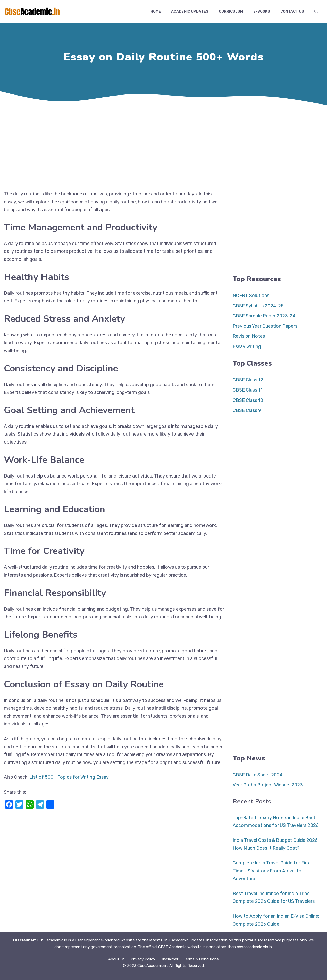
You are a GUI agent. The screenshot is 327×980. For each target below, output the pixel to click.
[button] (316, 12)
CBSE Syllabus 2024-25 (258, 306)
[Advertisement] (164, 146)
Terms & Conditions (201, 959)
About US (117, 959)
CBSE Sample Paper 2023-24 (264, 316)
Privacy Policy (143, 959)
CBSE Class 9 (247, 410)
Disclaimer (169, 959)
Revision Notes (249, 336)
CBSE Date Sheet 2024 (258, 775)
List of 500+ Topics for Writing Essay (69, 777)
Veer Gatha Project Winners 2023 (268, 785)
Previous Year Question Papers (265, 326)
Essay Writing (247, 346)
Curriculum (231, 11)
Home (156, 11)
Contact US (292, 11)
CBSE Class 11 (248, 390)
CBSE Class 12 (248, 380)
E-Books (262, 11)
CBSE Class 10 (248, 400)
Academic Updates (190, 11)
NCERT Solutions (251, 296)
